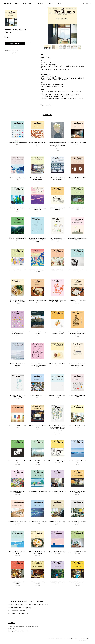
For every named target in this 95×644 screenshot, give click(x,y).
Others (59, 3)
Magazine (50, 3)
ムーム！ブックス (28, 3)
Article (19, 601)
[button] (84, 47)
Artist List (32, 601)
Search (83, 4)
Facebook (14, 611)
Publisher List (40, 601)
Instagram (23, 611)
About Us (14, 601)
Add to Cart (15, 43)
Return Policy (15, 608)
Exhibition (25, 601)
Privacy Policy (27, 608)
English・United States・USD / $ (20, 614)
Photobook (41, 3)
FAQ (21, 608)
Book (17, 3)
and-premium (47, 105)
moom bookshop (7, 4)
